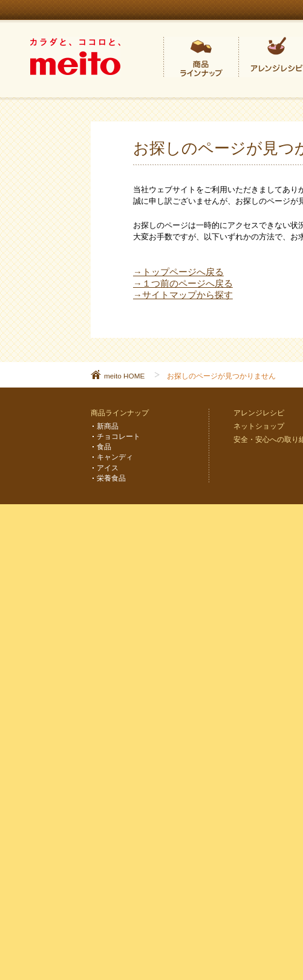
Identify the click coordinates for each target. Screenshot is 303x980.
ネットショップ (259, 426)
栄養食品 (111, 478)
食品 (104, 446)
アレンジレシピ (259, 413)
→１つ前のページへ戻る (183, 284)
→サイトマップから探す (183, 295)
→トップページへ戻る (178, 272)
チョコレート (119, 436)
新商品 (108, 426)
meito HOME (124, 376)
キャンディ (115, 457)
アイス (108, 468)
